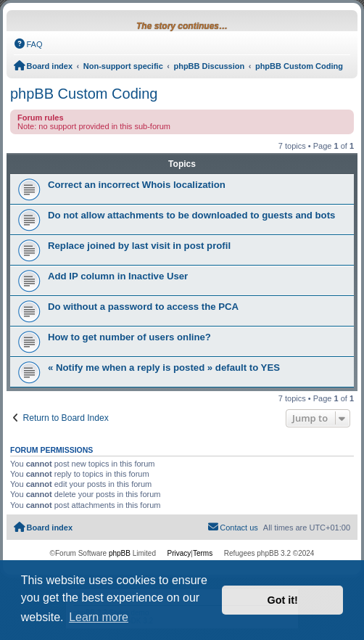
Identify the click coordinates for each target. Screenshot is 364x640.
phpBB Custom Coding (84, 94)
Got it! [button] (283, 600)
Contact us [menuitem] (233, 527)
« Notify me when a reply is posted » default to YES (164, 368)
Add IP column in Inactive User (118, 276)
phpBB (120, 553)
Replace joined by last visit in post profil (139, 246)
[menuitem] (28, 44)
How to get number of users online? (129, 337)
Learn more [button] (99, 617)
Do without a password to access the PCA (143, 307)
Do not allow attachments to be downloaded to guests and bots (191, 215)
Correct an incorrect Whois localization (137, 185)
